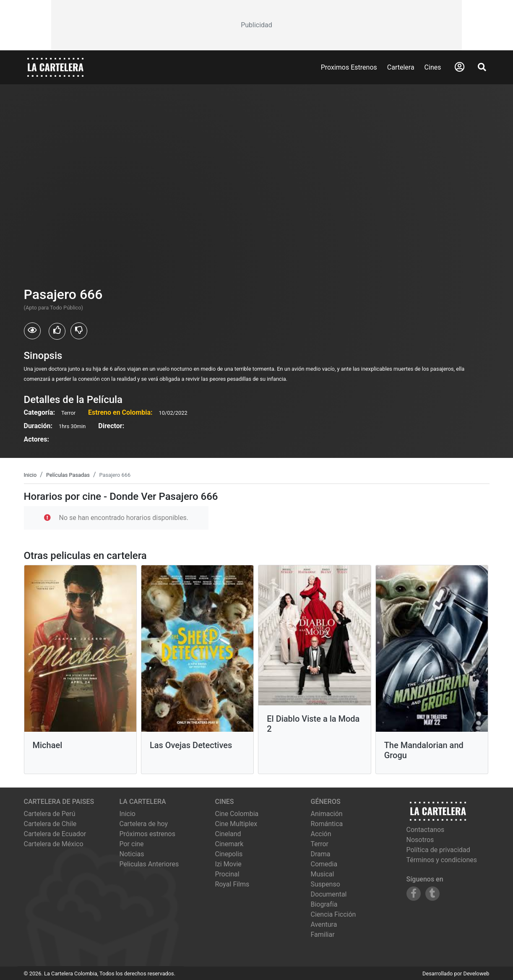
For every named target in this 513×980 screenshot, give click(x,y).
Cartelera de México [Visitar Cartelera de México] (54, 844)
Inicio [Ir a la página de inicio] (128, 814)
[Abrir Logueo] (460, 67)
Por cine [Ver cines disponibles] (132, 844)
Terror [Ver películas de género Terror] (320, 844)
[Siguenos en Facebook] (414, 894)
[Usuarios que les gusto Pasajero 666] (57, 331)
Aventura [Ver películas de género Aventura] (324, 924)
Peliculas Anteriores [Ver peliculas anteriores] (149, 864)
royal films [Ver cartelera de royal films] (232, 884)
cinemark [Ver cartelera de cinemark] (229, 844)
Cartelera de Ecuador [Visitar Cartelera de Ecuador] (55, 834)
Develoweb (476, 974)
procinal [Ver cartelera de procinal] (227, 874)
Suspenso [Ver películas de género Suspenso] (326, 884)
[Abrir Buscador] (482, 67)
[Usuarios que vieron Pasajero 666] (32, 331)
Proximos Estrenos (349, 67)
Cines (433, 67)
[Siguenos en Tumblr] (432, 894)
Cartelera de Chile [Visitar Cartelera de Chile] (50, 824)
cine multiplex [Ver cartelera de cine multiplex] (236, 824)
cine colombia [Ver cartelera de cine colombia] (237, 814)
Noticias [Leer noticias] (132, 854)
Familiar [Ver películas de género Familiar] (323, 935)
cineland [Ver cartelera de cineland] (228, 834)
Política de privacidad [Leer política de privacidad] (438, 850)
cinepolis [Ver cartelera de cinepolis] (229, 854)
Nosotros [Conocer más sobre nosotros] (420, 840)
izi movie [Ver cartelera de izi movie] (228, 864)
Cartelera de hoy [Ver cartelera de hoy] (144, 824)
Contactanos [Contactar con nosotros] (426, 830)
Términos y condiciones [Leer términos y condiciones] (442, 860)
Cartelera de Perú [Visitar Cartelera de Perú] (50, 814)
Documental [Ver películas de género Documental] (329, 894)
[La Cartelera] (55, 67)
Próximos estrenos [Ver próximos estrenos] (147, 834)
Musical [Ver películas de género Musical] (323, 874)
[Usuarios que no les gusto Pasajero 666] (79, 331)
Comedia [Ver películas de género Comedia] (324, 864)
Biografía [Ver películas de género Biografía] (324, 904)
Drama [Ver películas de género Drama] (321, 854)
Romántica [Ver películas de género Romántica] (327, 824)
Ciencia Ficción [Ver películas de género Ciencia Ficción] (333, 914)
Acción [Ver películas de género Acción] (321, 834)
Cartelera (401, 67)
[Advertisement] (256, 25)
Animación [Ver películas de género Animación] (327, 814)
